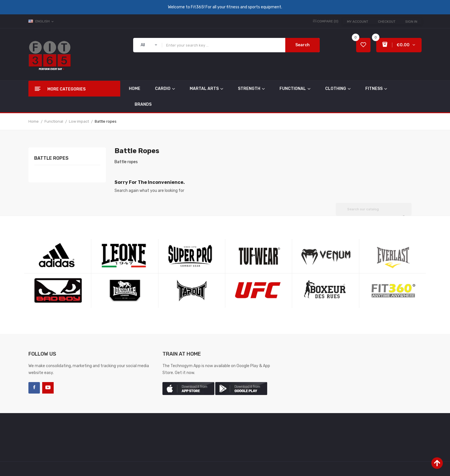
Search (302, 45)
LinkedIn (62, 388)
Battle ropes (51, 158)
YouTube (48, 388)
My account (358, 22)
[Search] (374, 209)
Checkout (387, 22)
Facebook (34, 388)
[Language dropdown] (41, 21)
